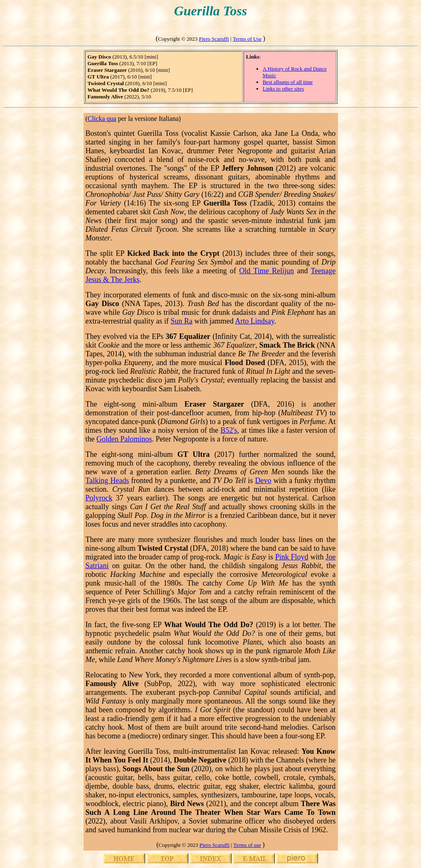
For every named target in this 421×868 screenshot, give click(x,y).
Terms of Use (247, 39)
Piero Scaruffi (214, 39)
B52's (229, 430)
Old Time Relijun (266, 271)
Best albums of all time (288, 82)
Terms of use (247, 845)
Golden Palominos (124, 439)
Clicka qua (102, 119)
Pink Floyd (292, 557)
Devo (263, 481)
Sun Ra (181, 321)
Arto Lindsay (254, 321)
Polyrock (99, 498)
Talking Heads (107, 481)
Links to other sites (283, 89)
